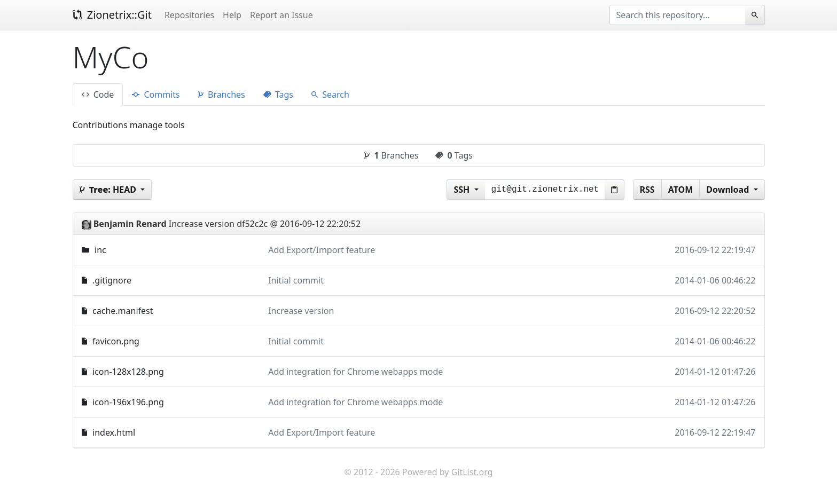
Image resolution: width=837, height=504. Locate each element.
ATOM (681, 190)
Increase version (301, 311)
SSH (463, 190)
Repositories (189, 15)
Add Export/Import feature (322, 250)
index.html (114, 432)
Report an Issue (281, 15)
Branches (222, 94)
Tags (278, 94)
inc (100, 250)
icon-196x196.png (128, 402)
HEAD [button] (109, 190)
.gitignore (112, 280)
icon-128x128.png (128, 372)
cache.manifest (123, 311)
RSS (647, 190)
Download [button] (729, 190)
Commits (156, 94)
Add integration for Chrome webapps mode (355, 372)
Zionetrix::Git (112, 15)
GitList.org (472, 472)
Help (232, 15)
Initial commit (296, 280)
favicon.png (116, 341)
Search (330, 94)
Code (98, 94)
